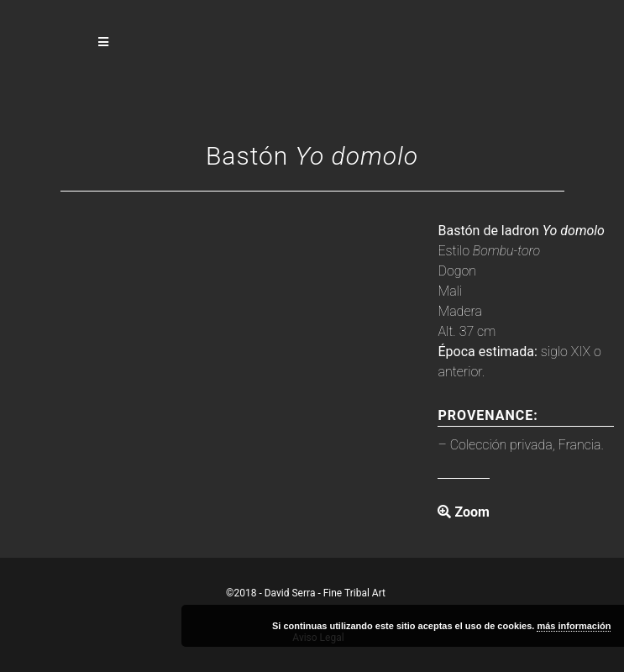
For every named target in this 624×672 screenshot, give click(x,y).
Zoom (463, 512)
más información (574, 626)
